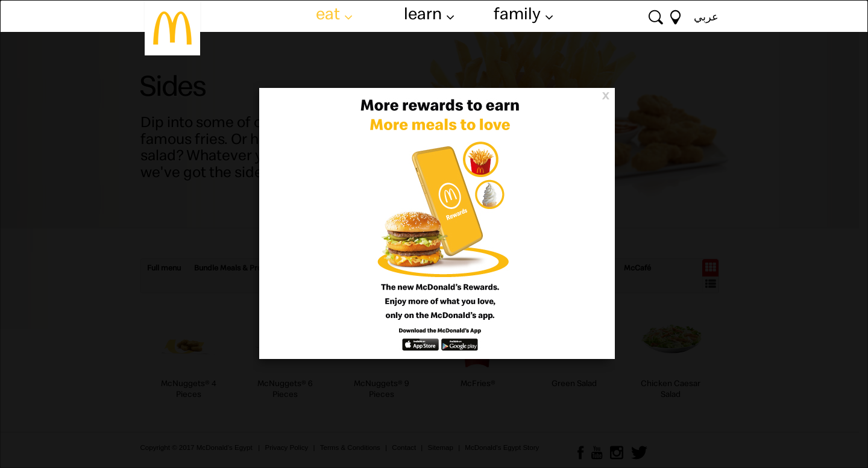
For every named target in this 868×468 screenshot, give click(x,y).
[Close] (605, 95)
